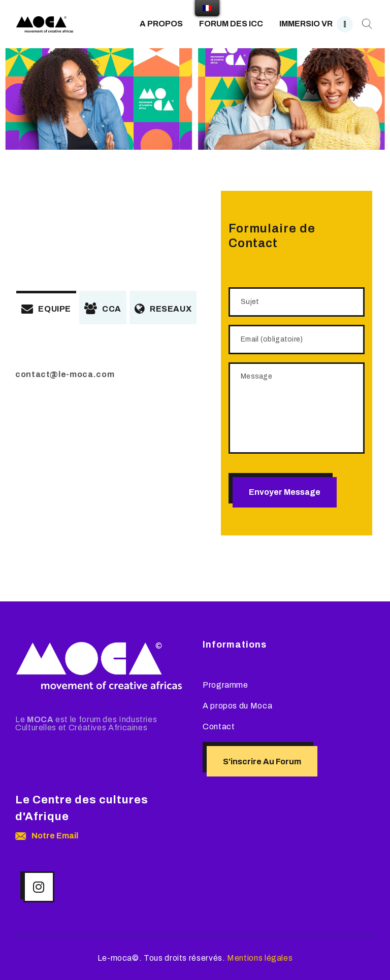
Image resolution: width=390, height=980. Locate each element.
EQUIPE (46, 309)
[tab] (46, 308)
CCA (103, 309)
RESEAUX (163, 309)
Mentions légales (260, 958)
